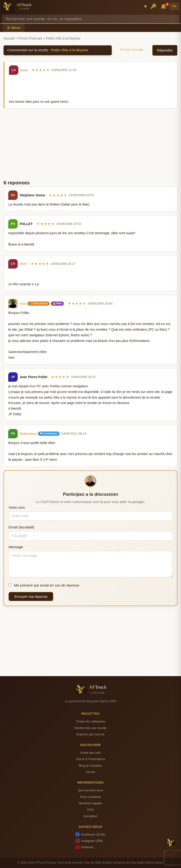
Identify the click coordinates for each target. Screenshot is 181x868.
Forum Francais (30, 38)
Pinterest (84, 847)
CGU (90, 810)
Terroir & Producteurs (90, 759)
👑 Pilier (57, 303)
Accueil (9, 38)
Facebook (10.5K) (90, 834)
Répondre (165, 50)
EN (174, 6)
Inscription (90, 816)
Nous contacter (90, 797)
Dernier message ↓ (133, 50)
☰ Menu (14, 28)
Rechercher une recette (91, 728)
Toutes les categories (90, 721)
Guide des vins (91, 753)
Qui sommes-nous (90, 790)
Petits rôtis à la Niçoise (70, 50)
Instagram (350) (89, 841)
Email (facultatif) (21, 527)
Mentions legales (90, 803)
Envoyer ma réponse (31, 597)
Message (16, 547)
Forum (90, 772)
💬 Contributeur (49, 434)
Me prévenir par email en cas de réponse (44, 585)
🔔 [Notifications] (164, 6)
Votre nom (17, 507)
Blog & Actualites (90, 766)
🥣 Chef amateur (39, 303)
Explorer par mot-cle (90, 734)
